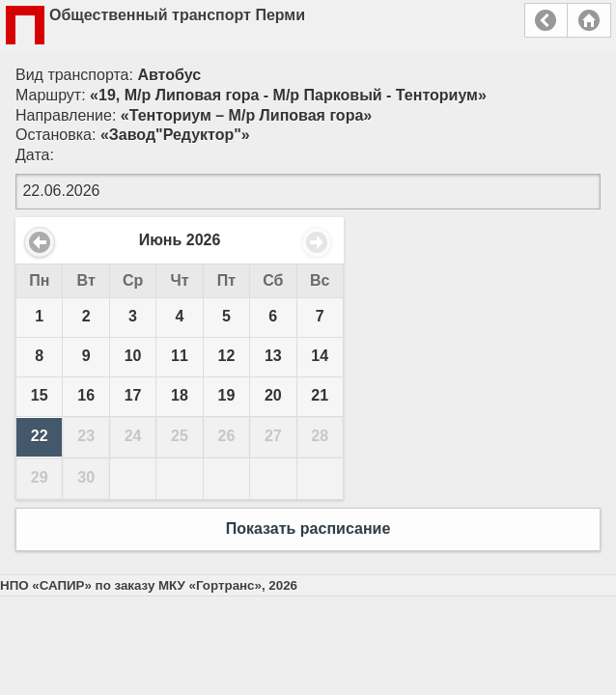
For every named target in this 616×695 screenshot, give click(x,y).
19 (227, 395)
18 (180, 395)
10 (133, 356)
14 (320, 356)
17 (133, 395)
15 (40, 395)
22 (40, 436)
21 (320, 395)
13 (273, 356)
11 (180, 356)
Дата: (35, 155)
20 (273, 395)
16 (86, 395)
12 (227, 356)
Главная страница (589, 20)
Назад (546, 20)
